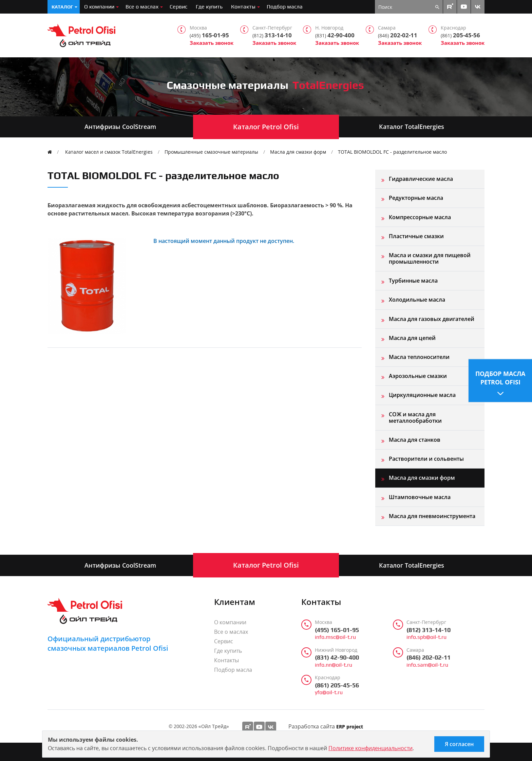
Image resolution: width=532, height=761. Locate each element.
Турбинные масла (413, 281)
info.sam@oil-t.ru (427, 665)
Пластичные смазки (416, 236)
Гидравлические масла (421, 179)
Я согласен (459, 744)
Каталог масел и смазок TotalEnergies (109, 152)
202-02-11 (398, 35)
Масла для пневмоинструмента (432, 516)
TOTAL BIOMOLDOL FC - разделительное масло (392, 152)
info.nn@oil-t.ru (334, 665)
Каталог (62, 7)
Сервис (178, 7)
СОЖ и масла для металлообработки (415, 417)
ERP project (350, 727)
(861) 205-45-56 (337, 685)
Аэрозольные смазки (418, 376)
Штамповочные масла (420, 497)
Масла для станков (415, 440)
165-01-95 (209, 35)
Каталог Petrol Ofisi (266, 127)
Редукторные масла (416, 198)
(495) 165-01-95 (337, 630)
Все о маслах (142, 7)
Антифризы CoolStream (120, 127)
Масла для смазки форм (298, 152)
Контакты (243, 7)
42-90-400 (335, 35)
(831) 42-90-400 (337, 658)
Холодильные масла (417, 300)
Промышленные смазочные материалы (211, 152)
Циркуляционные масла (422, 395)
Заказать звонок (212, 43)
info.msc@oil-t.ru (335, 637)
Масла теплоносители (419, 357)
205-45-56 (460, 35)
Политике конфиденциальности (370, 748)
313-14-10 (272, 35)
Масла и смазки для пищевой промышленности (430, 258)
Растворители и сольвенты (426, 459)
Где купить (209, 7)
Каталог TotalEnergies (412, 127)
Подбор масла (285, 7)
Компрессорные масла (420, 217)
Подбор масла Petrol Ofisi (500, 377)
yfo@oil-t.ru (329, 692)
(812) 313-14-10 (429, 630)
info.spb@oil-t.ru (426, 637)
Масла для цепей (412, 338)
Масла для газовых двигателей (432, 319)
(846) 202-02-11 (429, 658)
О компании (99, 7)
